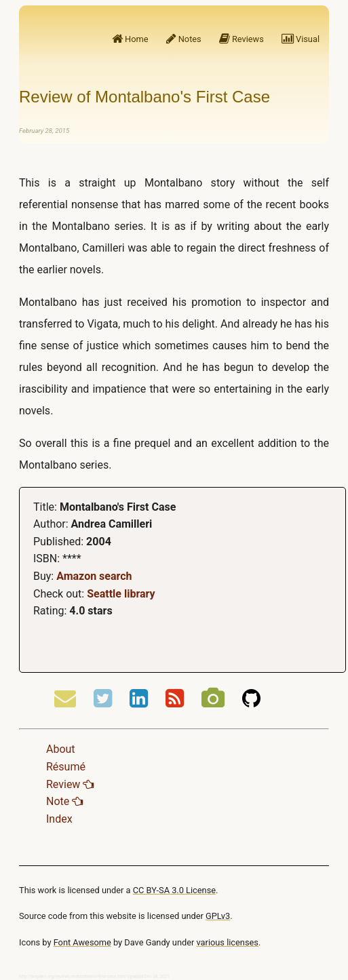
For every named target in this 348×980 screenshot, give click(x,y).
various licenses (228, 942)
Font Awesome (82, 942)
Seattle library (121, 594)
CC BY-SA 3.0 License (174, 890)
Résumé (66, 767)
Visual (301, 39)
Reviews (241, 39)
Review (70, 784)
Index (59, 819)
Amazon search (94, 576)
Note (64, 801)
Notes (184, 39)
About (61, 749)
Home (130, 39)
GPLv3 (218, 916)
